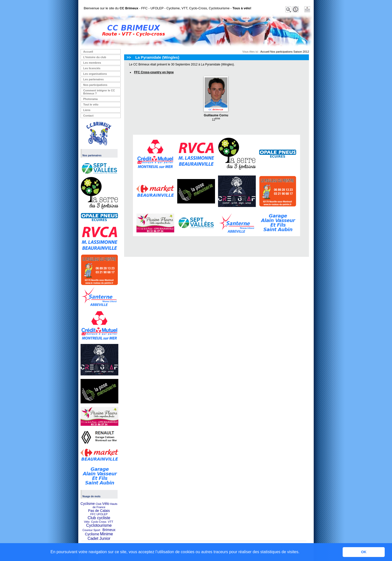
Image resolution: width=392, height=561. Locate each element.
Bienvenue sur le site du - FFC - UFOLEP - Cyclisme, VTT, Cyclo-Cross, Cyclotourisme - (168, 8)
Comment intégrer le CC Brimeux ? (99, 92)
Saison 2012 (301, 52)
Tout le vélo (91, 104)
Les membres (92, 63)
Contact (88, 116)
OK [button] (364, 552)
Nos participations (95, 85)
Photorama (91, 99)
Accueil (88, 52)
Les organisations (95, 74)
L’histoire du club (95, 57)
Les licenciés (92, 68)
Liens (87, 110)
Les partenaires (94, 79)
